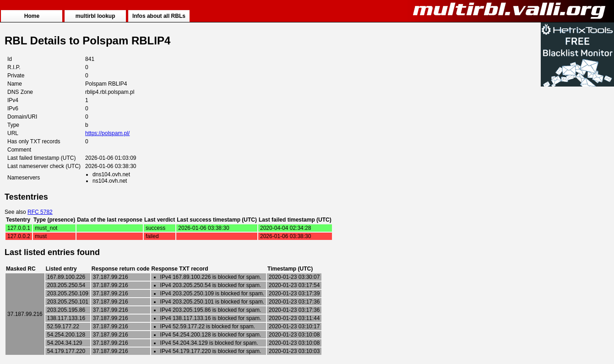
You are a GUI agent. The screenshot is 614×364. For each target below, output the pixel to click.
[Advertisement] (577, 225)
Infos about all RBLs (159, 16)
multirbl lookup (95, 16)
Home (32, 16)
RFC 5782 (40, 212)
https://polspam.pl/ (107, 133)
